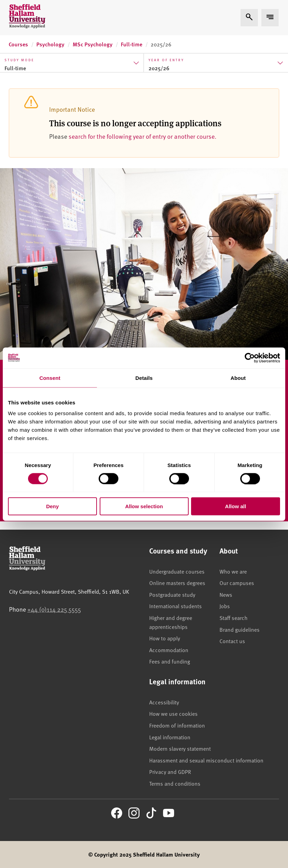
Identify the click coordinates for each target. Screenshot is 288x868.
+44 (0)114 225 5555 (54, 609)
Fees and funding (170, 661)
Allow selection (144, 506)
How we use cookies (173, 713)
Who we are (233, 571)
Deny (52, 506)
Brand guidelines (240, 629)
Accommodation (169, 650)
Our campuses (237, 583)
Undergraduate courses (177, 571)
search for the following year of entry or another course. (142, 136)
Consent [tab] (50, 378)
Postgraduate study (172, 594)
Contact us (232, 641)
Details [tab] (144, 378)
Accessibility (164, 702)
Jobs (225, 606)
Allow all (236, 506)
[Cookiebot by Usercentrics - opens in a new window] (250, 358)
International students (175, 606)
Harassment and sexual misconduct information (206, 760)
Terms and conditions (175, 783)
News (226, 594)
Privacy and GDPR (170, 771)
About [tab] (238, 378)
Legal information (170, 737)
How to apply (165, 638)
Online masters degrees (177, 583)
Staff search (233, 618)
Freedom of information (177, 725)
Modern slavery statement (180, 748)
